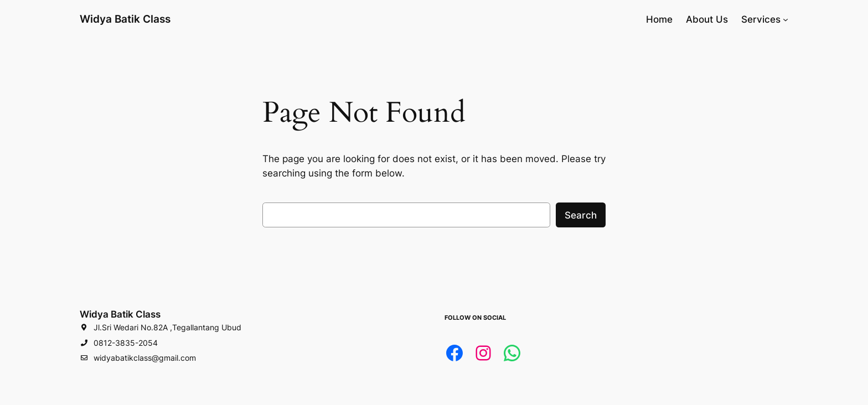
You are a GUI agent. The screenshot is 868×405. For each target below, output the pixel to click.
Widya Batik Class (125, 19)
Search (581, 215)
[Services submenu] (786, 19)
